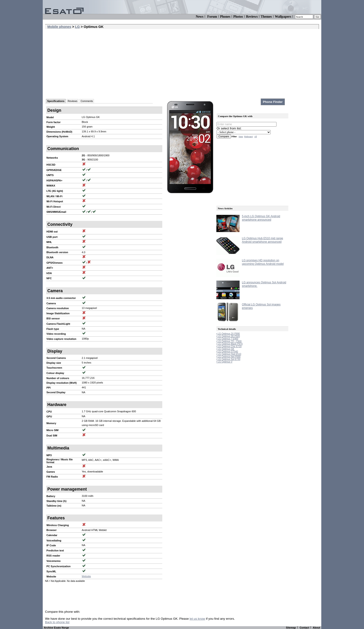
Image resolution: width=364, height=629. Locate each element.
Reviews (252, 16)
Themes (266, 16)
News (200, 16)
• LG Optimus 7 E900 (227, 339)
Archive (49, 628)
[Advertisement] (182, 64)
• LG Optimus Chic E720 (229, 346)
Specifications (56, 101)
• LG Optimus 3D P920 (228, 336)
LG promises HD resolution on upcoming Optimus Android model (263, 262)
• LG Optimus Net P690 (228, 357)
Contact (304, 628)
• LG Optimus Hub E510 (229, 354)
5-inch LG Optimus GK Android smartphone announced (261, 218)
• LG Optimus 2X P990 (228, 334)
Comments (87, 101)
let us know (197, 619)
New (241, 137)
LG (77, 27)
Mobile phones (59, 27)
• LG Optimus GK (225, 349)
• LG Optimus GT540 (227, 352)
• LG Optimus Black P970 (229, 344)
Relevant (249, 137)
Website (86, 576)
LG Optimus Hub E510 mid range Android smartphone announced (262, 240)
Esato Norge (61, 628)
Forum (212, 16)
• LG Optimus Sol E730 (228, 359)
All (256, 137)
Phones (225, 16)
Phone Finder (273, 102)
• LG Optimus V (224, 362)
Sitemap (291, 628)
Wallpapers (283, 16)
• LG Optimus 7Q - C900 (229, 341)
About (316, 628)
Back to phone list (57, 622)
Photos (238, 16)
